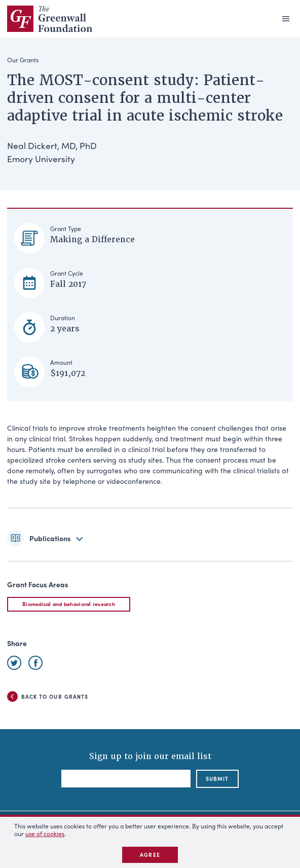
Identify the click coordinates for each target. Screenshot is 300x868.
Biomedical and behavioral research (69, 604)
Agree (150, 855)
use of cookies (45, 834)
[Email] (126, 779)
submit (217, 779)
